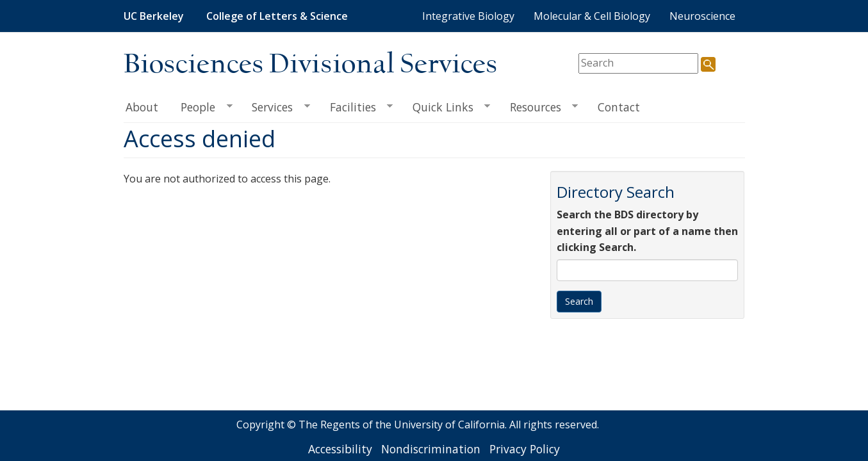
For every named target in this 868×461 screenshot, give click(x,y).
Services (275, 107)
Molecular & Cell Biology (592, 16)
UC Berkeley (154, 16)
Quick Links (446, 107)
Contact (619, 107)
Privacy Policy (525, 449)
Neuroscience (702, 16)
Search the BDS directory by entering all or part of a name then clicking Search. (647, 231)
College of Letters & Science (277, 16)
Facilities (356, 107)
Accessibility (340, 449)
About (142, 107)
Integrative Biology (468, 16)
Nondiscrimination (431, 449)
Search (579, 301)
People (201, 107)
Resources (538, 107)
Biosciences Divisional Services (311, 65)
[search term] (638, 63)
